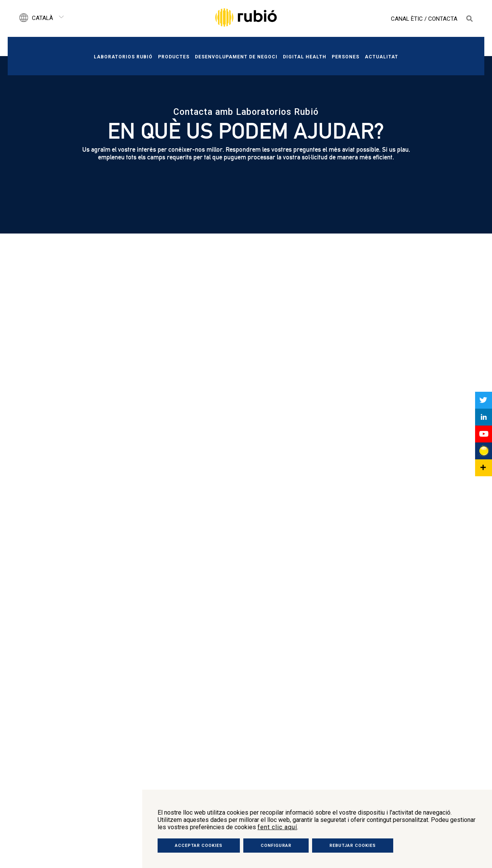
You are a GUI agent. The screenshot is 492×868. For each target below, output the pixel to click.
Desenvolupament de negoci (236, 57)
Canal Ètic (407, 19)
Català (42, 18)
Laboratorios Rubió (123, 57)
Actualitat (381, 57)
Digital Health (305, 57)
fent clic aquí (277, 827)
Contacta (443, 19)
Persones (346, 57)
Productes (174, 57)
